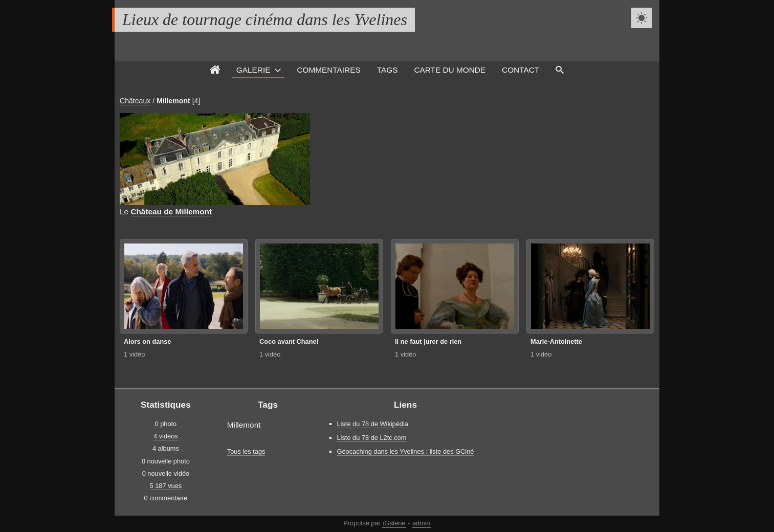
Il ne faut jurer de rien (428, 341)
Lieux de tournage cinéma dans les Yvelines (265, 19)
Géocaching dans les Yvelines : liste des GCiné (406, 451)
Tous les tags (246, 451)
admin (421, 523)
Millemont (173, 101)
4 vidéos (166, 436)
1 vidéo (134, 354)
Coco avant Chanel (289, 341)
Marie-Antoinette (556, 341)
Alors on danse (147, 341)
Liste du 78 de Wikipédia (373, 424)
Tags (388, 70)
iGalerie (394, 523)
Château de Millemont (171, 212)
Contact (521, 70)
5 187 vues (166, 486)
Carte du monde (450, 70)
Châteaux (135, 101)
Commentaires (328, 70)
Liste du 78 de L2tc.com (372, 438)
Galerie (253, 70)
